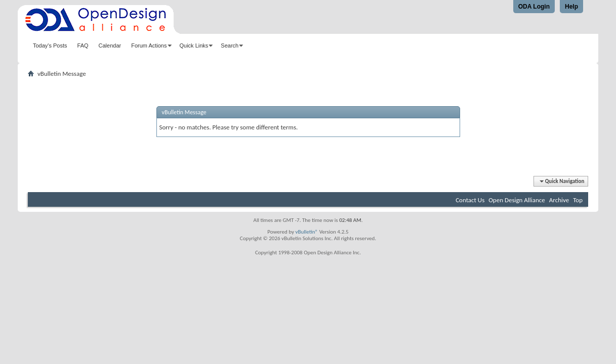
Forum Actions (149, 45)
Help (571, 7)
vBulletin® (306, 232)
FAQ (83, 45)
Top (578, 200)
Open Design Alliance (517, 200)
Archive (559, 200)
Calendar (110, 45)
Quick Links (194, 45)
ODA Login (534, 7)
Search (230, 45)
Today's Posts (50, 45)
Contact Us (470, 200)
